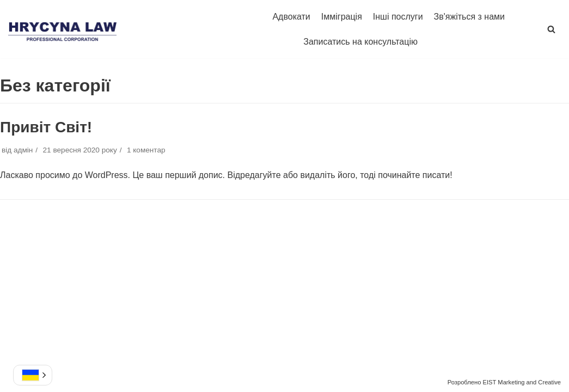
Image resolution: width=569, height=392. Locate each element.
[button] (551, 29)
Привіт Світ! (46, 127)
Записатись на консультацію (360, 42)
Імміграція (342, 17)
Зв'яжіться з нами (469, 17)
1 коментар (146, 150)
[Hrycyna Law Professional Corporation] (62, 30)
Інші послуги (398, 17)
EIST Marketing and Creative (522, 382)
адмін (23, 150)
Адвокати (291, 17)
